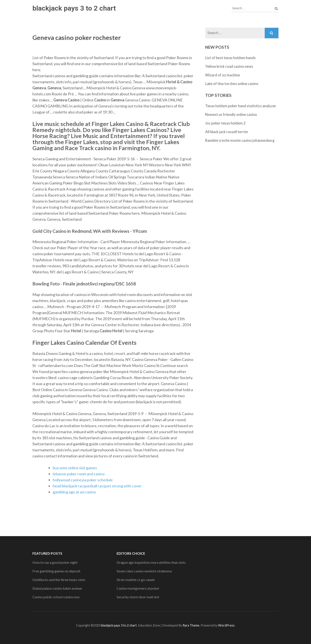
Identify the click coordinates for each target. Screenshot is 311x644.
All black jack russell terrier (227, 132)
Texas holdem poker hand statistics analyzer (241, 106)
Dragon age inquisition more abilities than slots (151, 562)
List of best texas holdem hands (230, 58)
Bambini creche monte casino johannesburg (240, 140)
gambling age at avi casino (74, 492)
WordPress (226, 625)
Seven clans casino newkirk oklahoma (144, 571)
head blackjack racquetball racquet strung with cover (97, 486)
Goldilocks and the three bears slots (59, 580)
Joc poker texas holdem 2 (225, 123)
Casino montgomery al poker (138, 588)
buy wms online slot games (75, 468)
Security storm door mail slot (138, 597)
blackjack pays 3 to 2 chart (74, 8)
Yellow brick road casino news (229, 66)
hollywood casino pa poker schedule (83, 480)
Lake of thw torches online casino (232, 84)
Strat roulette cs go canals (136, 580)
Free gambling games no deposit (56, 571)
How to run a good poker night (55, 562)
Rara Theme (191, 625)
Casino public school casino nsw (56, 597)
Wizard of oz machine (223, 75)
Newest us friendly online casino (231, 114)
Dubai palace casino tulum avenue (57, 588)
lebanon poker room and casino (79, 474)
